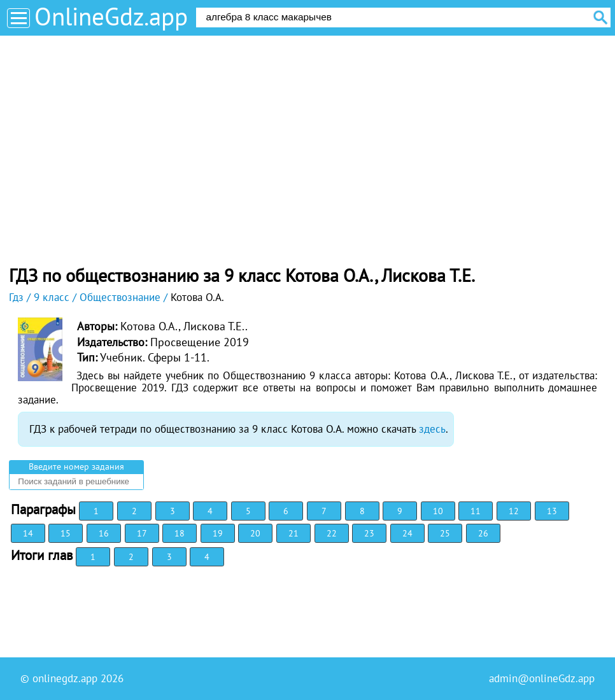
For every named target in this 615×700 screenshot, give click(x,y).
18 (180, 533)
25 (445, 533)
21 (293, 533)
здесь (432, 429)
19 (218, 533)
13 (552, 511)
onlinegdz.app (65, 678)
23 (369, 533)
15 (66, 533)
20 (255, 533)
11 (476, 511)
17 (142, 533)
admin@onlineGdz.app (542, 678)
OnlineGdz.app (111, 16)
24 (407, 533)
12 (514, 511)
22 (332, 533)
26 (483, 533)
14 (28, 533)
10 (438, 511)
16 (104, 533)
